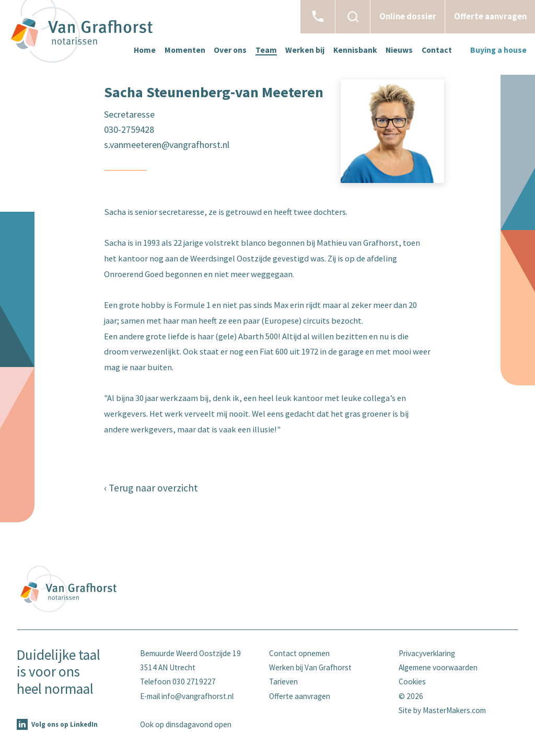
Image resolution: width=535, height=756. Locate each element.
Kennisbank (355, 50)
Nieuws (399, 50)
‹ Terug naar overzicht (151, 488)
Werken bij (305, 50)
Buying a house (498, 50)
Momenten (185, 50)
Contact (437, 50)
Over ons (230, 50)
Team (266, 50)
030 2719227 (194, 681)
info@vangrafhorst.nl (197, 696)
